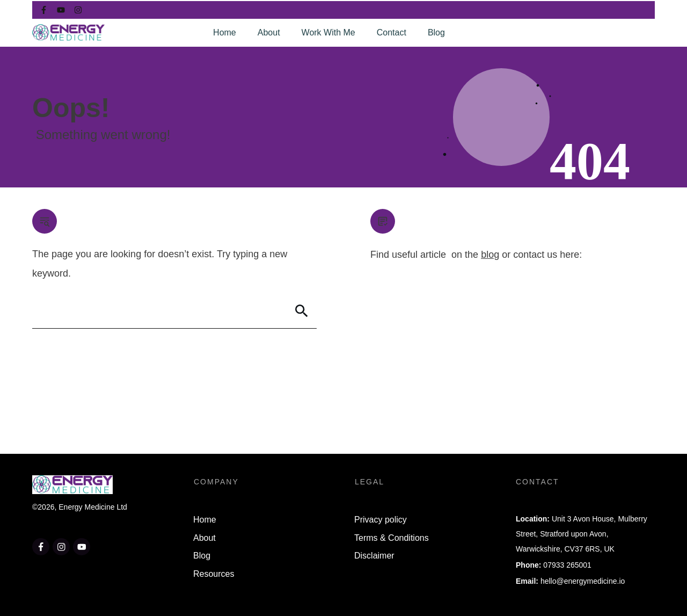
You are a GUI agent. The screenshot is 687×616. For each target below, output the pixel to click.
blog (490, 255)
